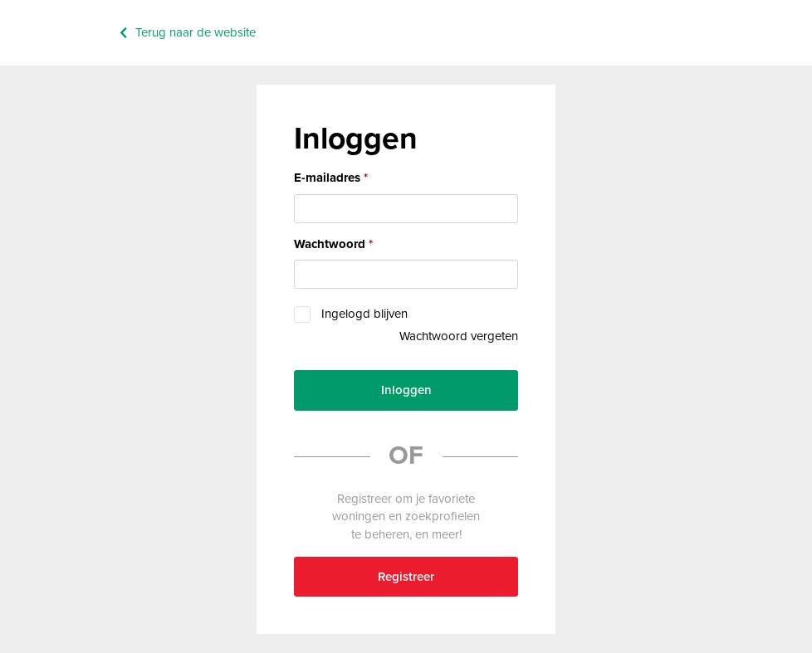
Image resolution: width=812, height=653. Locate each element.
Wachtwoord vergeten (459, 336)
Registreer (406, 577)
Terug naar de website (196, 32)
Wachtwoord (330, 244)
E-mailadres (327, 178)
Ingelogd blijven (364, 314)
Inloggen (406, 390)
